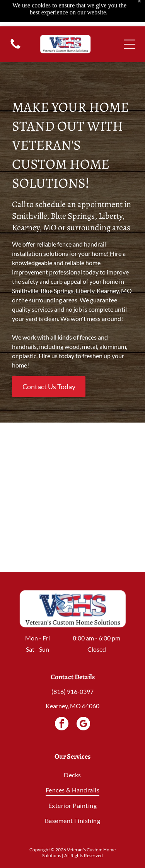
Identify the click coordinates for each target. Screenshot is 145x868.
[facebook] (62, 725)
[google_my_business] (83, 725)
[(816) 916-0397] (15, 22)
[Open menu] (130, 18)
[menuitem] (72, 775)
